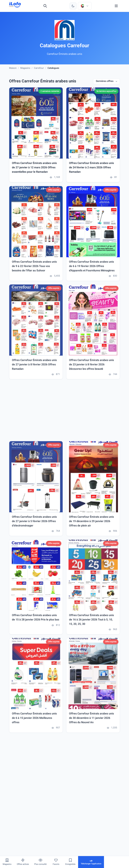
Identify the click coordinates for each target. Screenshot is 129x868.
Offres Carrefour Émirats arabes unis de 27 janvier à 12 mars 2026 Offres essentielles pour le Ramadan (34, 168)
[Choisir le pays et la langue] (85, 6)
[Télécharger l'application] (91, 862)
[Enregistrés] (70, 862)
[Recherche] (45, 6)
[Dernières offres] (106, 81)
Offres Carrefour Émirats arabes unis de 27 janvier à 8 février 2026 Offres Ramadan (34, 365)
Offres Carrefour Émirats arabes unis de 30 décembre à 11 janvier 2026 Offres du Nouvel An (91, 719)
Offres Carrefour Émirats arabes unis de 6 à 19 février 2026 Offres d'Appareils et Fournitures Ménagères (92, 267)
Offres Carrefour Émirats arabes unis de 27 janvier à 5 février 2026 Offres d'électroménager (34, 522)
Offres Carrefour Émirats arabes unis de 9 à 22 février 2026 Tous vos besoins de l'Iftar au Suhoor (34, 267)
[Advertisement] (64, 411)
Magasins (25, 68)
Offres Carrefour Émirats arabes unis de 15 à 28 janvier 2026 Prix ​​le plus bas (36, 619)
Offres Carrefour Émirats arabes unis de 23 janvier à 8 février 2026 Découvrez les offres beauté (91, 365)
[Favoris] (56, 862)
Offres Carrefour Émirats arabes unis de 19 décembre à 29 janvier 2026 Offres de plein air (91, 522)
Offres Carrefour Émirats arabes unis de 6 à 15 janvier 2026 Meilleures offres (34, 719)
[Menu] (116, 6)
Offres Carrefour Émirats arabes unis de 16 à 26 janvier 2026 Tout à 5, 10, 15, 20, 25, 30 (91, 621)
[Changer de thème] (73, 6)
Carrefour (39, 68)
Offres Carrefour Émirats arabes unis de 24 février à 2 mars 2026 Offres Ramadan (91, 168)
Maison (13, 68)
